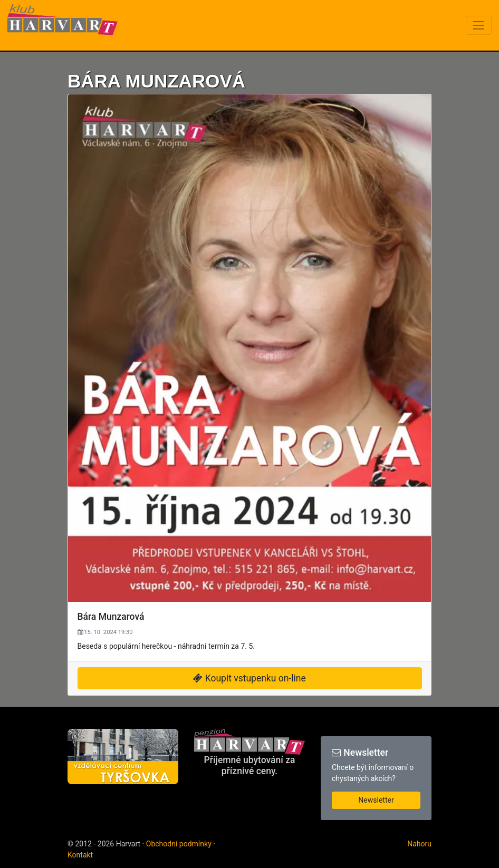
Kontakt (80, 855)
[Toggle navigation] (479, 25)
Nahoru (419, 844)
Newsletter (376, 800)
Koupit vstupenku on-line (249, 678)
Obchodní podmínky (179, 844)
